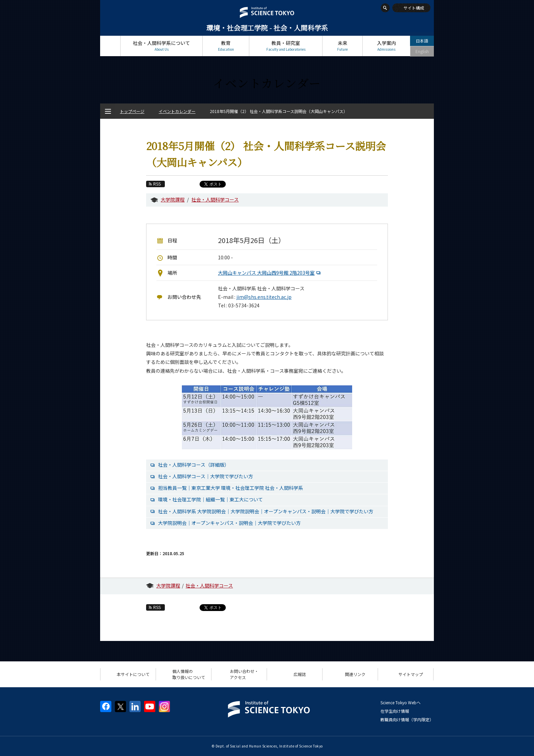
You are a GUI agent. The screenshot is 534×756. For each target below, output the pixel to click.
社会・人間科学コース (215, 199)
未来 (342, 46)
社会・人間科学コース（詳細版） (194, 465)
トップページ (110, 46)
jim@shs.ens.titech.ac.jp (264, 297)
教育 (226, 46)
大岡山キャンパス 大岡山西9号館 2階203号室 (270, 273)
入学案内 (386, 46)
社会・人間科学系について (161, 46)
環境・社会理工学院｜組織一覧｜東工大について (210, 499)
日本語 (422, 41)
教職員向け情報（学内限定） (407, 719)
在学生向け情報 (395, 711)
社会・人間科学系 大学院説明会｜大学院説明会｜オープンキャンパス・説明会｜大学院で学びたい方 (266, 511)
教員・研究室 (286, 46)
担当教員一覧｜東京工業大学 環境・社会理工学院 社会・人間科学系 (231, 488)
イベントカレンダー (177, 111)
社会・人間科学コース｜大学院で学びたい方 (206, 476)
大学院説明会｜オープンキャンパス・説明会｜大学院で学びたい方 (229, 523)
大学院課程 (173, 199)
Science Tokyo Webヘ (400, 702)
